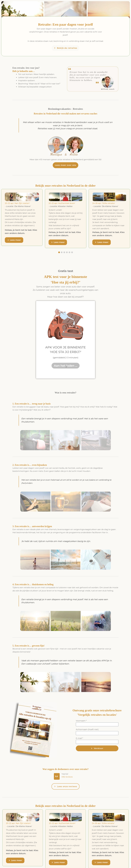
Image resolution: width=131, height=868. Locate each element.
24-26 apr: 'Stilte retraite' (104, 203)
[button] (57, 776)
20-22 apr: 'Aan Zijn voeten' (17, 203)
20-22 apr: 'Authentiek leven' (62, 203)
